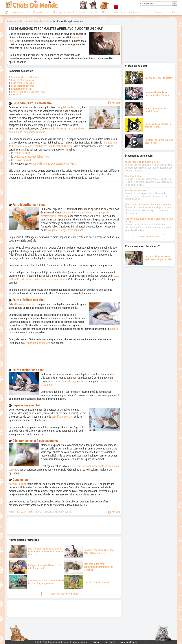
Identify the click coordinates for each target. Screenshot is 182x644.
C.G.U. (145, 642)
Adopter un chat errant (136, 190)
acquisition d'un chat (69, 107)
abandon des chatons (39, 343)
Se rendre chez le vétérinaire (25, 77)
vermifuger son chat (63, 417)
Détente (106, 12)
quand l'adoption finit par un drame (142, 162)
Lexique (96, 642)
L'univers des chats (88, 12)
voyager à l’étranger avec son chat (65, 230)
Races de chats (41, 12)
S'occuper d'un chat (64, 12)
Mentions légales (129, 642)
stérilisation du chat (25, 304)
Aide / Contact (80, 642)
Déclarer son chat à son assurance (28, 92)
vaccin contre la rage (65, 381)
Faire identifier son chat (23, 80)
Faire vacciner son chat (23, 86)
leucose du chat (22, 160)
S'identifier (171, 12)
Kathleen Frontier (26, 512)
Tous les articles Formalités (64, 594)
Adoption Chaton (133, 176)
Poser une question (149, 237)
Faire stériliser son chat (23, 83)
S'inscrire (158, 12)
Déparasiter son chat (21, 89)
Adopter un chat (21, 12)
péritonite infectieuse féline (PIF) (31, 157)
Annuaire (134, 12)
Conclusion (17, 95)
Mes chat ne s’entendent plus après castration (148, 205)
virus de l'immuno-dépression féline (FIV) (53, 164)
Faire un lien (110, 642)
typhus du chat (22, 153)
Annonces (120, 12)
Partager (114, 103)
